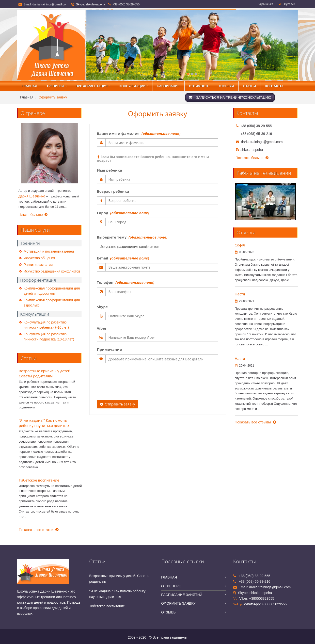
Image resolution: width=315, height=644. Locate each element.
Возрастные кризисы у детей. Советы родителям (45, 373)
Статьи (250, 86)
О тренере (171, 586)
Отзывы (226, 86)
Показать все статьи (39, 530)
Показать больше (252, 158)
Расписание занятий (182, 595)
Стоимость (199, 86)
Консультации (132, 86)
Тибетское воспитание (39, 480)
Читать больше (33, 215)
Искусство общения (39, 258)
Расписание (168, 86)
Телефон (126, 282)
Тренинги (55, 86)
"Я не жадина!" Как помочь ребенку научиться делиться (44, 423)
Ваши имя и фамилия (139, 133)
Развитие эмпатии (38, 265)
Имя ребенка (110, 170)
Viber (102, 328)
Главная (29, 86)
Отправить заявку (118, 404)
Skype (102, 307)
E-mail (123, 258)
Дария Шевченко (32, 196)
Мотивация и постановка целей (49, 251)
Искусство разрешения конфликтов (52, 271)
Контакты (274, 86)
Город (123, 213)
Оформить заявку (178, 603)
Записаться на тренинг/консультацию (230, 97)
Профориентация (92, 86)
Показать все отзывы (255, 422)
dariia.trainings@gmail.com (50, 4)
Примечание (110, 349)
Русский (287, 4)
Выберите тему (132, 237)
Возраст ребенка (113, 191)
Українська (265, 4)
